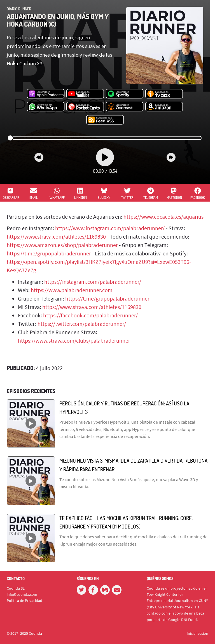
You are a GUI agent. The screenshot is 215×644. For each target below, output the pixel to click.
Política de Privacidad (24, 601)
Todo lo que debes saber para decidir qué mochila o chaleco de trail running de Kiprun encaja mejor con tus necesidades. (133, 540)
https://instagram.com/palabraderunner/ (93, 282)
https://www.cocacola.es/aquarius (163, 217)
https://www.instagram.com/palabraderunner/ (110, 228)
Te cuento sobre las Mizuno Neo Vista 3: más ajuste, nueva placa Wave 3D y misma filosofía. (129, 483)
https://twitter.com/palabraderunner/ (82, 324)
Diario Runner (19, 9)
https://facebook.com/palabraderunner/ (90, 315)
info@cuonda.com (22, 594)
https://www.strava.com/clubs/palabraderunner (74, 341)
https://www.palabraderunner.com (72, 290)
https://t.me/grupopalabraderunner (49, 253)
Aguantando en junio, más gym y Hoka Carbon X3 (58, 20)
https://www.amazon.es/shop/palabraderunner (62, 245)
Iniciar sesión (198, 633)
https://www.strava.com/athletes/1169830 (56, 236)
